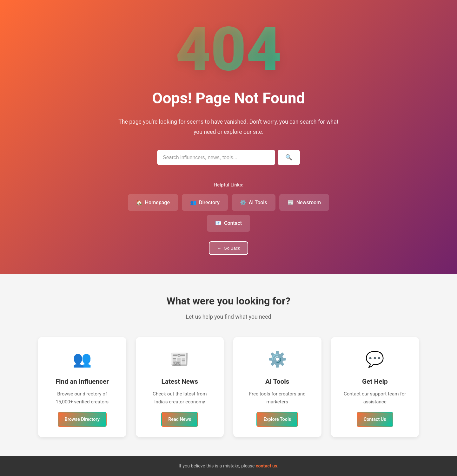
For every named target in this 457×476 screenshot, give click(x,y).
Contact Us (375, 419)
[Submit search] (289, 157)
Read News (180, 419)
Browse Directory (82, 419)
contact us (267, 466)
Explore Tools (277, 419)
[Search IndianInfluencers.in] (216, 157)
